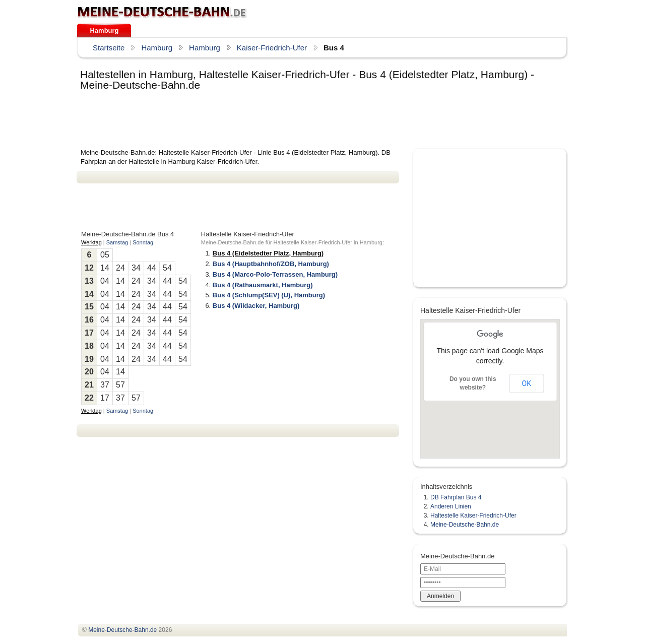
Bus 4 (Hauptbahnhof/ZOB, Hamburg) (271, 264)
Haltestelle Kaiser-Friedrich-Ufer (473, 516)
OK (527, 383)
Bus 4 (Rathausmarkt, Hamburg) (263, 285)
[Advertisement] (260, 120)
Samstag (117, 242)
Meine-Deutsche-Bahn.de (465, 525)
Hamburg (104, 30)
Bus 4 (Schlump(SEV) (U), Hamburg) (269, 295)
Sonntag (143, 242)
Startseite (109, 48)
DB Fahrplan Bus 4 (456, 497)
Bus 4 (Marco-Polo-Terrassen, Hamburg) (275, 274)
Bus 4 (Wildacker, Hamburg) (256, 306)
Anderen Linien (451, 506)
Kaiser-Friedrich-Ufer (272, 48)
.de (162, 12)
